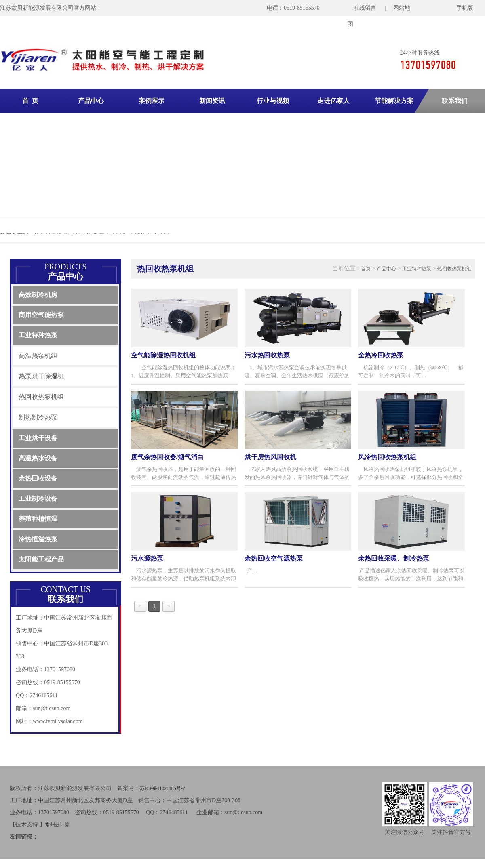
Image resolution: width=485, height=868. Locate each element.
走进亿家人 (333, 101)
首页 (366, 269)
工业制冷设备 (38, 499)
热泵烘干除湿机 (41, 376)
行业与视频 (273, 101)
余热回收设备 (38, 478)
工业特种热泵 (38, 335)
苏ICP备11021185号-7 (162, 788)
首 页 (30, 101)
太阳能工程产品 (41, 559)
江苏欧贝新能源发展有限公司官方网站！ (51, 8)
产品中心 (91, 101)
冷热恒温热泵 (38, 539)
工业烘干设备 (38, 438)
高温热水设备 (38, 458)
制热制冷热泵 (38, 417)
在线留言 (365, 8)
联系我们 (455, 101)
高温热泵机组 (38, 356)
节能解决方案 (394, 101)
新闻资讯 (212, 101)
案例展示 (152, 101)
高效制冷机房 (38, 295)
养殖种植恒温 (38, 519)
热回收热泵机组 (41, 397)
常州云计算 (57, 825)
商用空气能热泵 (41, 315)
